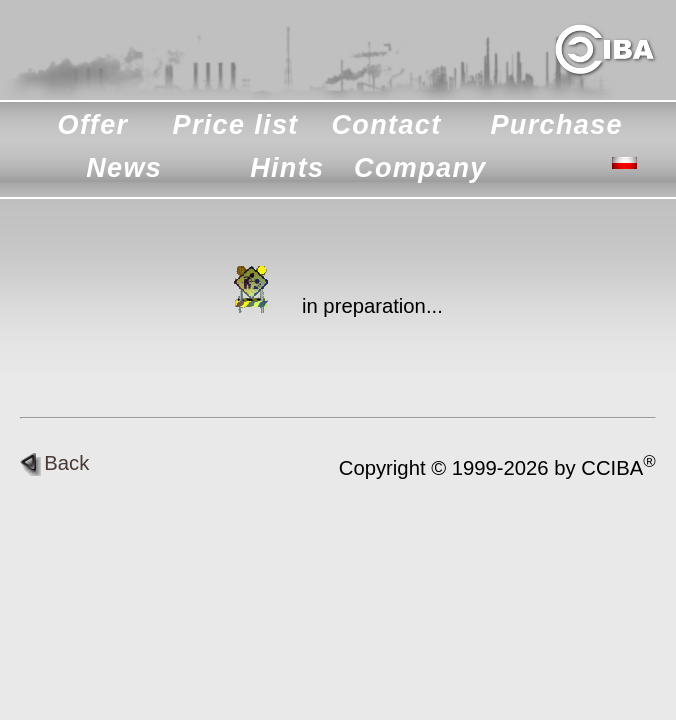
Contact (386, 125)
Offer (93, 125)
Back (54, 463)
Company (420, 168)
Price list (236, 125)
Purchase (556, 125)
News (124, 168)
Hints (287, 168)
